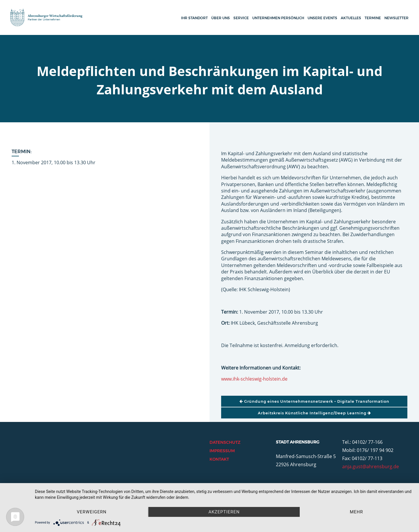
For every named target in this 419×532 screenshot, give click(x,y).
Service (241, 18)
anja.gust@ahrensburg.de (371, 466)
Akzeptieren (224, 512)
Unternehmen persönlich (278, 18)
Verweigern (92, 512)
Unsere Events (322, 18)
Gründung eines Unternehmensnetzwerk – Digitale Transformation (314, 401)
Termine (373, 18)
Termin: (22, 152)
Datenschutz (225, 442)
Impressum (222, 451)
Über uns (221, 18)
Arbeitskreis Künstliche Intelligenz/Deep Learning (314, 413)
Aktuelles (351, 18)
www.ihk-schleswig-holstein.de (254, 379)
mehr (356, 512)
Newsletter (396, 18)
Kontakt (219, 459)
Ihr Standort (194, 18)
